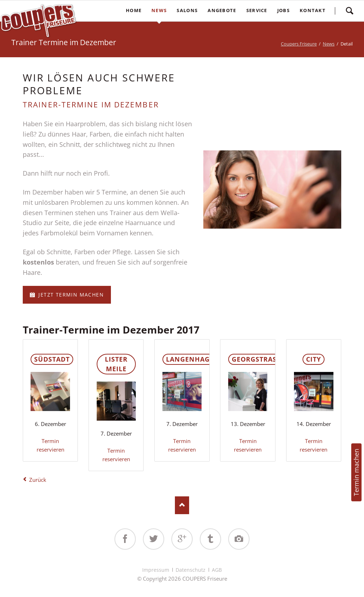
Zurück (38, 480)
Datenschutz (191, 570)
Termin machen (356, 472)
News (329, 44)
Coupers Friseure (299, 44)
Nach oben (182, 505)
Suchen (349, 11)
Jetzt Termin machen (70, 295)
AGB (217, 570)
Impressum (156, 570)
